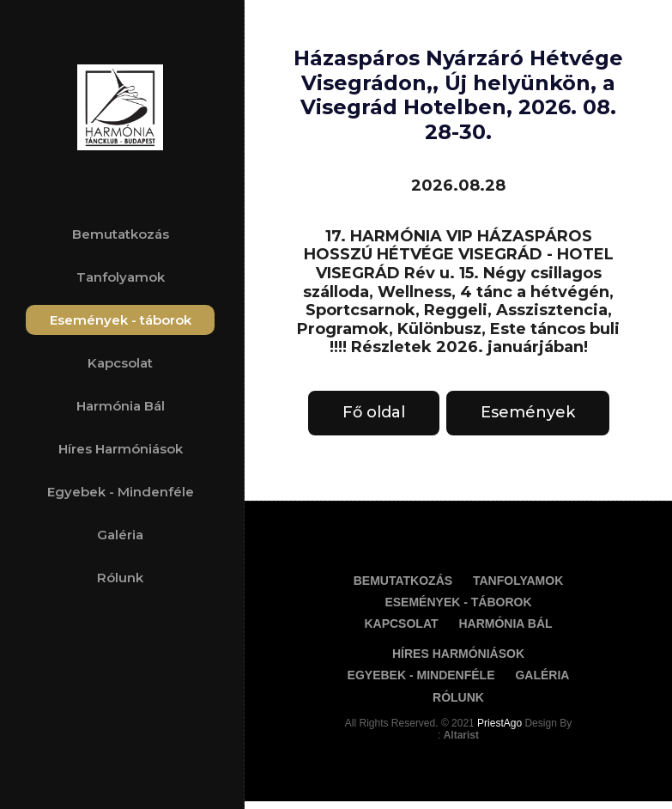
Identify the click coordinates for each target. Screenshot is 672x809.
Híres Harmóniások (121, 449)
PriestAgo (501, 723)
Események (528, 412)
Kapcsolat (120, 363)
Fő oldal (374, 412)
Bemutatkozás (121, 234)
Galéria (120, 535)
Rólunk (120, 578)
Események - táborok (121, 320)
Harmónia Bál (121, 406)
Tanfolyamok (121, 277)
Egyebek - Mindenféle (121, 492)
